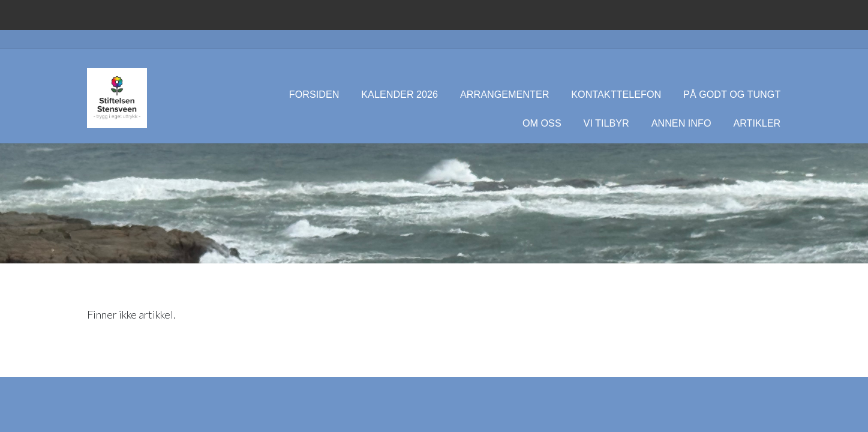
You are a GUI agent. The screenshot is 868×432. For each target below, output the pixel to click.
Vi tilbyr (606, 123)
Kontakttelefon (616, 94)
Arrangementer (504, 94)
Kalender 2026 (400, 94)
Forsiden (314, 94)
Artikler (757, 123)
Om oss (542, 123)
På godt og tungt (732, 94)
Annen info (681, 123)
